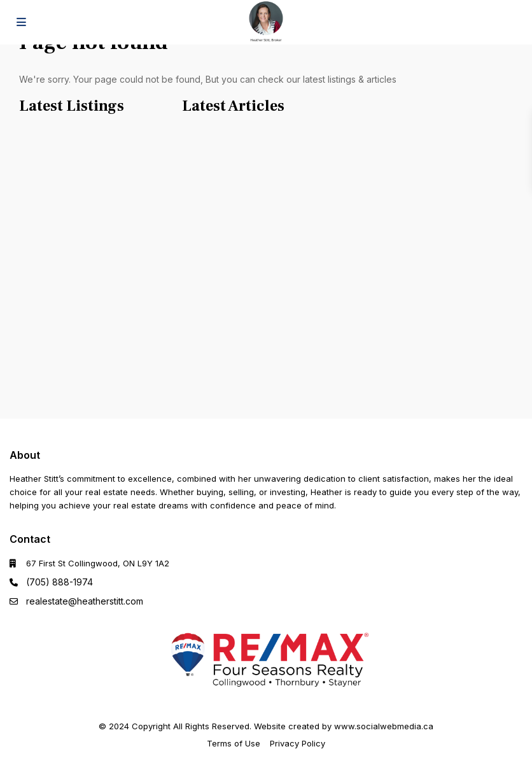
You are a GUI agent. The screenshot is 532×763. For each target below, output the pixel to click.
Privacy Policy (297, 743)
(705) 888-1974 (59, 582)
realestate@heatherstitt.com (85, 601)
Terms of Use (234, 743)
